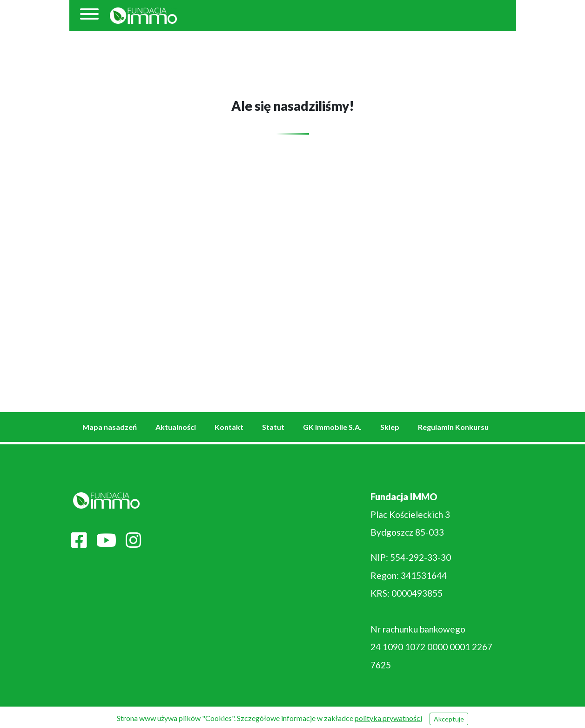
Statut (273, 427)
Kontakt (229, 427)
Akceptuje (449, 719)
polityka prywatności (388, 718)
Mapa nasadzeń (110, 427)
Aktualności (176, 427)
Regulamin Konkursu (453, 427)
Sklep (390, 427)
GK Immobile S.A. (332, 427)
